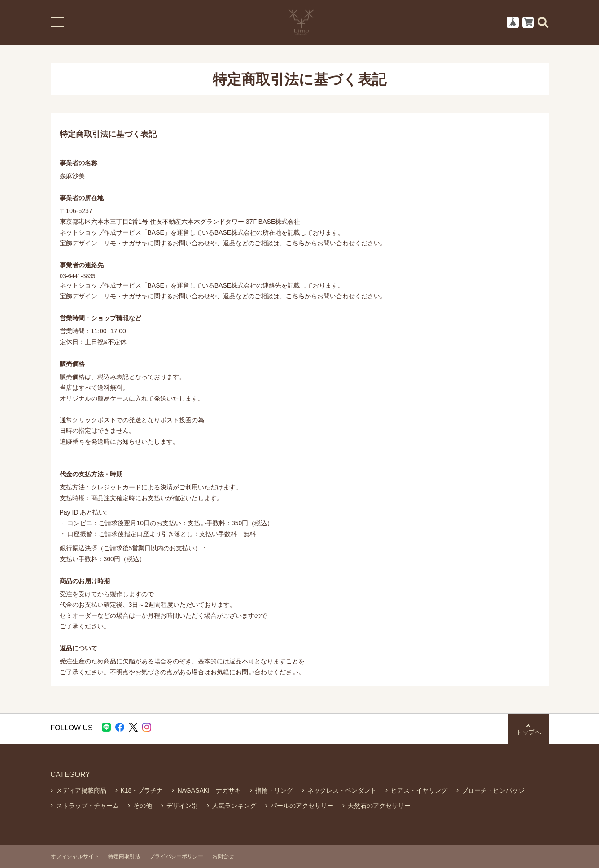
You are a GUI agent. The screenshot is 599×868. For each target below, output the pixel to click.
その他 (143, 806)
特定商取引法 (124, 856)
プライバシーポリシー (176, 856)
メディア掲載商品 (81, 790)
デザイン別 (182, 806)
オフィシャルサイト (75, 856)
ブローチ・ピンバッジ (493, 790)
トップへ (529, 729)
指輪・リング (274, 790)
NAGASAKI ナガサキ (209, 790)
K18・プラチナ (142, 790)
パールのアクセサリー (302, 806)
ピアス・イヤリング (419, 790)
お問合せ (223, 856)
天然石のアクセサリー (379, 806)
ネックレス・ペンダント (342, 790)
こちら (295, 243)
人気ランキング (234, 806)
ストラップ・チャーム (87, 806)
